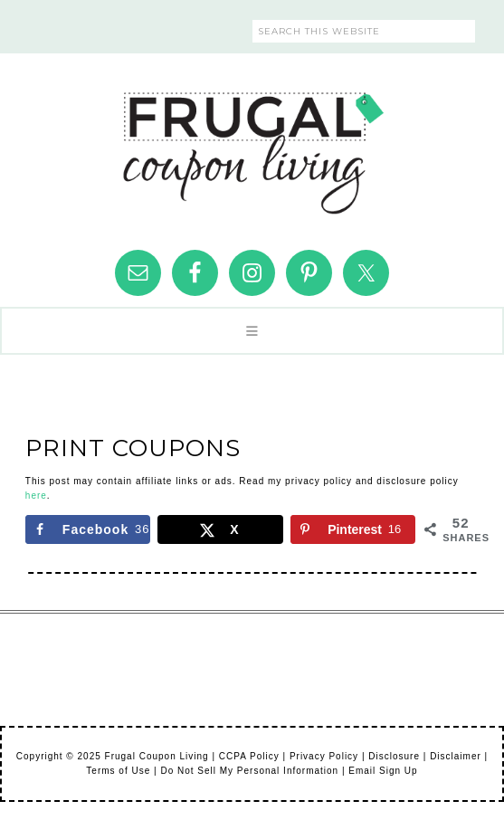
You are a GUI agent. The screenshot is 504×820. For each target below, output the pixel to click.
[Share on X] (220, 529)
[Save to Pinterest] (353, 529)
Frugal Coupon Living (252, 146)
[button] (252, 331)
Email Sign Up (383, 771)
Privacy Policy (324, 756)
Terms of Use (118, 771)
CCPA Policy (249, 756)
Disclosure (394, 756)
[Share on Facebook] (88, 529)
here (36, 496)
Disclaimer (456, 756)
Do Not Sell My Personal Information (249, 771)
